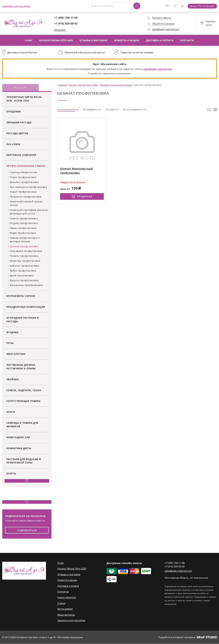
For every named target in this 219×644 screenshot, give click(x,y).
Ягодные (13, 332)
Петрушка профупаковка (26, 197)
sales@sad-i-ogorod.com (166, 29)
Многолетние (16, 354)
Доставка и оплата (160, 40)
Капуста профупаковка (24, 280)
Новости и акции (127, 40)
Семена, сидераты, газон (24, 390)
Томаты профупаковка (24, 256)
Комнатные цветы (19, 448)
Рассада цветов (17, 133)
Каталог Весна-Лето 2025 (56, 40)
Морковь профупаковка (25, 261)
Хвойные (13, 380)
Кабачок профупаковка (25, 266)
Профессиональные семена (26, 166)
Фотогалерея (65, 609)
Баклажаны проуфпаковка (26, 285)
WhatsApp (60, 30)
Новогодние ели (18, 437)
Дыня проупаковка (22, 276)
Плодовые (14, 112)
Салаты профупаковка (24, 219)
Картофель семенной (21, 155)
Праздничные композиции (26, 307)
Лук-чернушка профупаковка (28, 187)
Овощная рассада (19, 123)
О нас (29, 40)
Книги (11, 412)
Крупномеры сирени (21, 296)
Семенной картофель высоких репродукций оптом (29, 212)
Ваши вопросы (66, 615)
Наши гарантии (67, 598)
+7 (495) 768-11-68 (66, 18)
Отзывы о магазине (93, 40)
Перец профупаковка (23, 228)
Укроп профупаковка (23, 192)
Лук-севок (13, 144)
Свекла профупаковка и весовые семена (25, 240)
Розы (10, 343)
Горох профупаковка (23, 177)
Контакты (187, 40)
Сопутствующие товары (23, 401)
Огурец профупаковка (24, 223)
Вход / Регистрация (202, 6)
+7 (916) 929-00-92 (66, 23)
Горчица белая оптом (24, 173)
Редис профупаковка (23, 233)
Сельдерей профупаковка (26, 251)
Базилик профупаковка (24, 182)
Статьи (61, 603)
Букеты (11, 474)
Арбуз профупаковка (23, 271)
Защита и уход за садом (16, 6)
